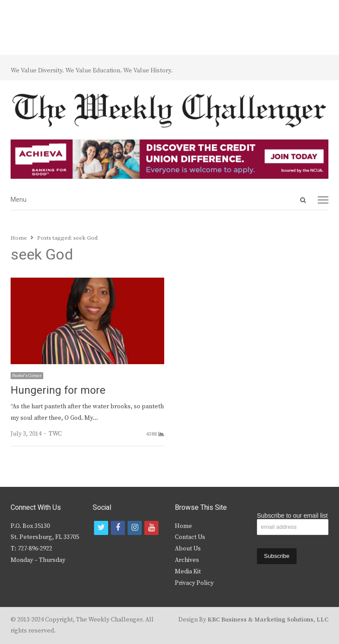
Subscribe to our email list (292, 516)
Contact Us (190, 537)
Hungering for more (58, 390)
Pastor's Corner (27, 376)
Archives (187, 560)
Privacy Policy (194, 583)
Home (183, 526)
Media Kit (188, 572)
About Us (188, 549)
